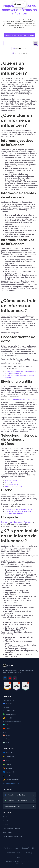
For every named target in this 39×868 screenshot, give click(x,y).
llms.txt (20, 858)
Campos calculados (13, 480)
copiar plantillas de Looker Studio (23, 399)
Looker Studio (9, 710)
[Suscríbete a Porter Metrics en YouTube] (10, 678)
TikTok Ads (8, 776)
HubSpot (7, 768)
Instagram (8, 761)
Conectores (9, 748)
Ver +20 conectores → (11, 784)
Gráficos (8, 482)
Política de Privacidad (28, 848)
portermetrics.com (8, 361)
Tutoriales (7, 825)
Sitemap (29, 853)
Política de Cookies (13, 853)
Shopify (7, 764)
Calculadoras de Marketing (13, 836)
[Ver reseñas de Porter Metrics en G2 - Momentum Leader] (7, 687)
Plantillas (6, 821)
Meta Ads (8, 753)
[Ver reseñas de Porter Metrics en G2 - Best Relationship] (26, 687)
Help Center (7, 833)
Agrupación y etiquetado (15, 486)
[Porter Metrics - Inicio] (18, 4)
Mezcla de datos (12, 484)
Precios (6, 817)
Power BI (7, 718)
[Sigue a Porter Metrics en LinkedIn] (5, 678)
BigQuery (8, 704)
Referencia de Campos (11, 829)
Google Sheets (10, 714)
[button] (35, 43)
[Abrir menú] (23, 4)
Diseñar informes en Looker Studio (19, 509)
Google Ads (9, 757)
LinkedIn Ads (9, 772)
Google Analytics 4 (11, 780)
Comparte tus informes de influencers (16, 522)
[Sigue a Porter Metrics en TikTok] (15, 678)
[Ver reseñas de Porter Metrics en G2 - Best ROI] (16, 687)
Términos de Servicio (11, 848)
